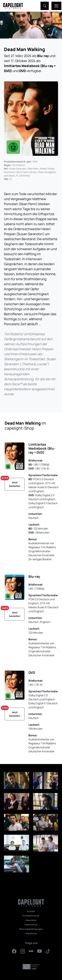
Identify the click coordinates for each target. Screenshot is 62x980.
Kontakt (31, 911)
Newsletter (31, 920)
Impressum (31, 933)
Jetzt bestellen (12, 483)
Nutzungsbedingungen (31, 929)
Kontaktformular (31, 916)
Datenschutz (31, 925)
